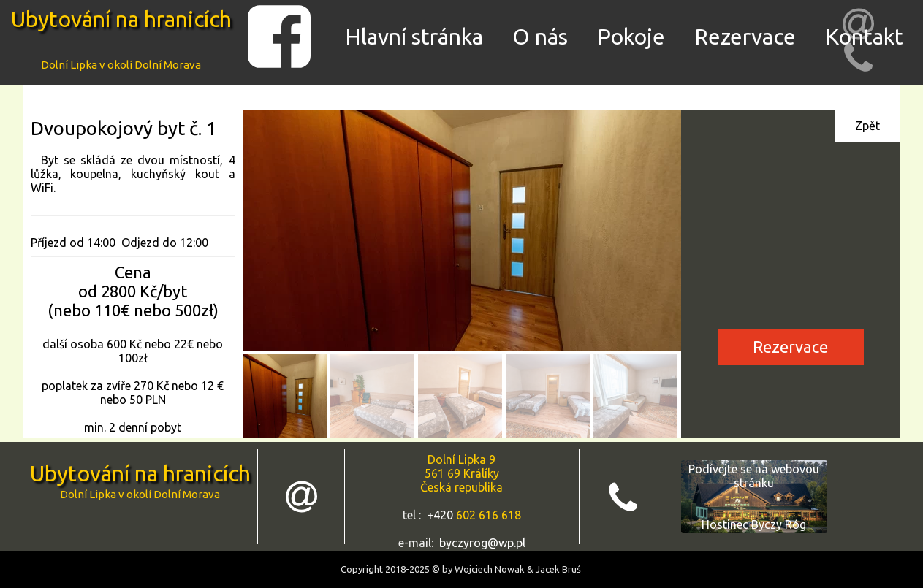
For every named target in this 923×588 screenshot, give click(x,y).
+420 (441, 515)
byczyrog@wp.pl (482, 543)
